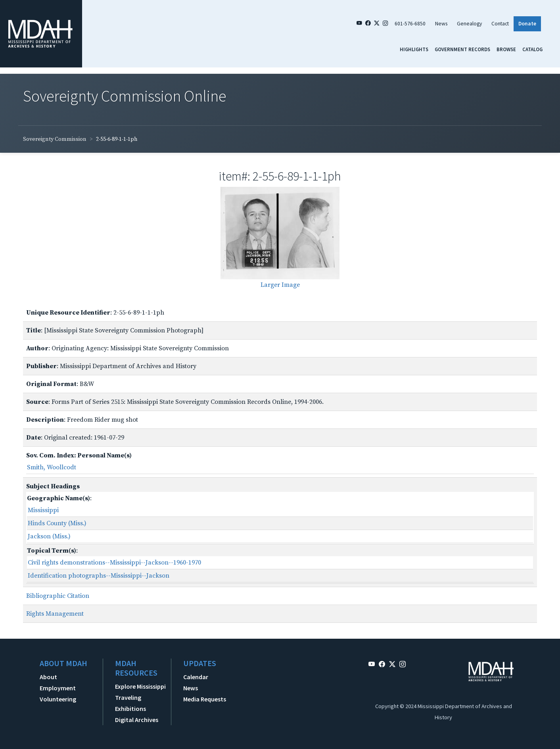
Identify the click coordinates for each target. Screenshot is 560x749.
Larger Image (280, 285)
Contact (500, 24)
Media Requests (205, 699)
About (48, 677)
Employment (58, 688)
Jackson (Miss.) (49, 536)
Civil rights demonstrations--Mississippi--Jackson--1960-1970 (114, 563)
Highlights (414, 49)
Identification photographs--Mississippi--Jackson (99, 576)
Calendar (196, 677)
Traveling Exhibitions (130, 703)
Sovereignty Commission (55, 139)
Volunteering (58, 699)
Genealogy (469, 24)
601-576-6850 (410, 24)
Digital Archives (137, 720)
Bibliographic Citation (58, 596)
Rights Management (55, 614)
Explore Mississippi (140, 686)
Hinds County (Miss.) (57, 523)
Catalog (532, 49)
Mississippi (43, 510)
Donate (527, 24)
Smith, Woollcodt (52, 467)
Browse (506, 49)
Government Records (462, 49)
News (441, 24)
